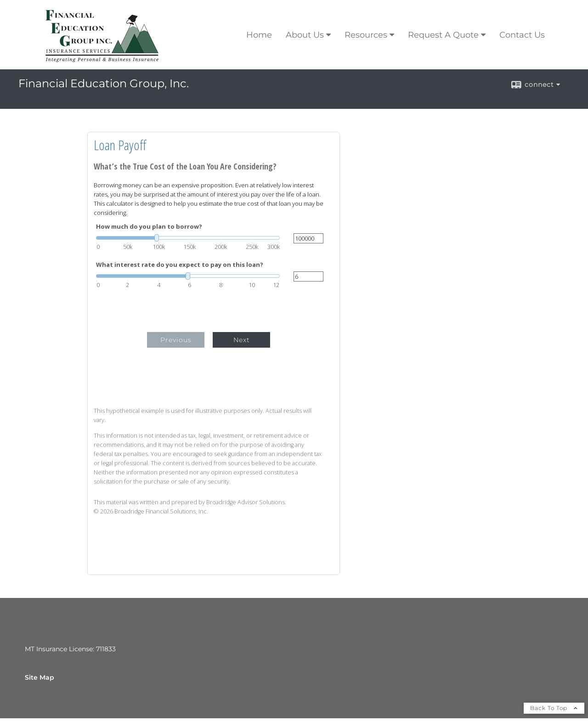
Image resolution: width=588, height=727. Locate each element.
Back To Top (554, 708)
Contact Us (522, 35)
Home (259, 35)
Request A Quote (443, 35)
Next (242, 340)
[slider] (188, 238)
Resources (366, 35)
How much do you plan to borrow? (149, 227)
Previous (176, 340)
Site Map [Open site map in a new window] (40, 677)
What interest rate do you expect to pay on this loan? (180, 265)
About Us (305, 35)
